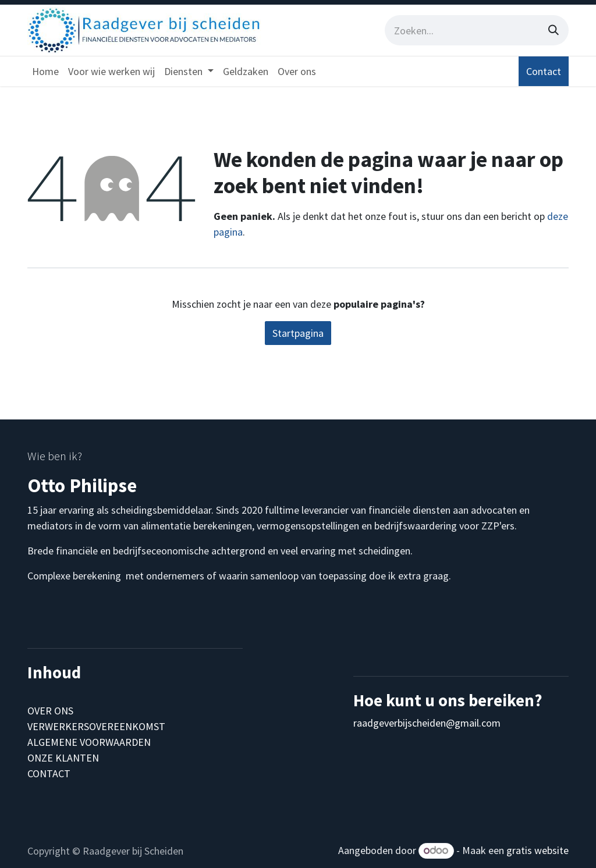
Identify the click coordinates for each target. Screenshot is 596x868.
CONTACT (49, 773)
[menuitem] (45, 71)
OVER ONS (50, 711)
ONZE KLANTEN (63, 758)
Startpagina (298, 333)
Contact (544, 71)
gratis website (538, 850)
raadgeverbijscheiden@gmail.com (427, 723)
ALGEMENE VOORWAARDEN (89, 742)
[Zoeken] (554, 30)
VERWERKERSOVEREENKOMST (96, 726)
